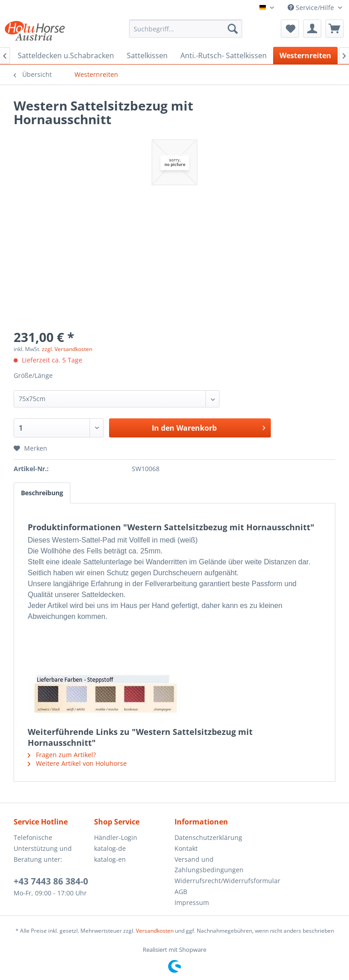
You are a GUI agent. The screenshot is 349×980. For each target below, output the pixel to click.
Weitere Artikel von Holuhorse (77, 763)
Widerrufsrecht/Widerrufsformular (212, 881)
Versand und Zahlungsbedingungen (209, 865)
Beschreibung (42, 493)
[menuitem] (186, 29)
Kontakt (186, 848)
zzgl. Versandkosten (67, 349)
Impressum (192, 902)
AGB (181, 892)
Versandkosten (155, 931)
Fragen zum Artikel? (62, 755)
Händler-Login (116, 837)
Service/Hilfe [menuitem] (312, 8)
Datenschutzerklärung (208, 837)
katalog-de (110, 848)
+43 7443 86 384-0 (51, 881)
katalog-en (110, 859)
